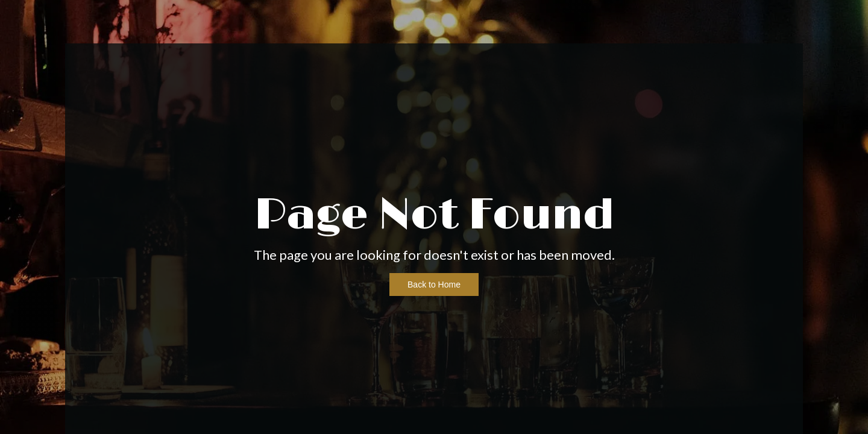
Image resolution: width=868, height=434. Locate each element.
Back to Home (434, 285)
